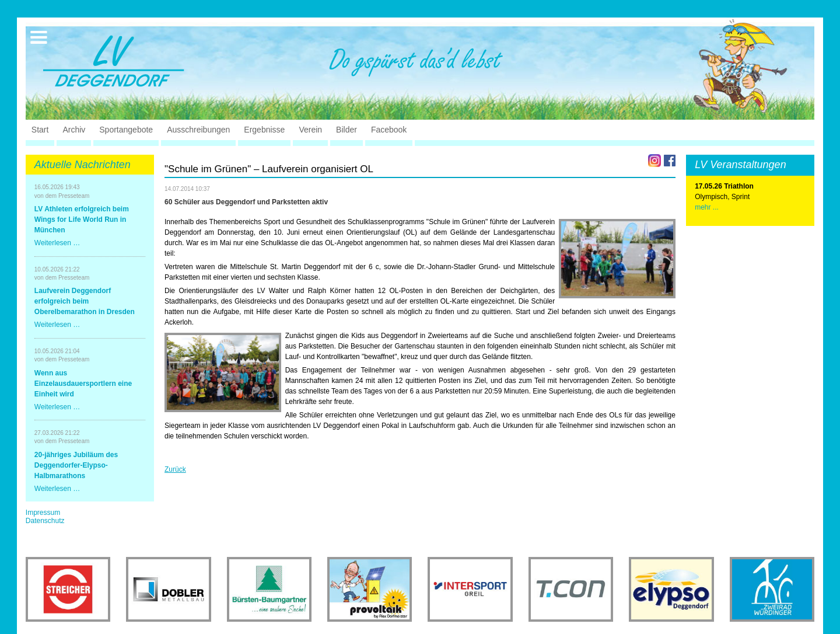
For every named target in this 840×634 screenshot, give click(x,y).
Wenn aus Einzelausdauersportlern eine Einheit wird (83, 384)
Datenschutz (45, 521)
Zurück (175, 469)
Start (40, 130)
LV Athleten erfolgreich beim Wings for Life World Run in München (82, 220)
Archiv (74, 130)
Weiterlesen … (57, 243)
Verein (310, 130)
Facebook (389, 130)
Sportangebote (126, 130)
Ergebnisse (264, 130)
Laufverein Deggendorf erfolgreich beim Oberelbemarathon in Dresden (85, 301)
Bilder (346, 130)
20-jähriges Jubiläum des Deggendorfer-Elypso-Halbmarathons (76, 465)
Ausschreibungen (198, 130)
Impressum (43, 513)
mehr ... (707, 207)
